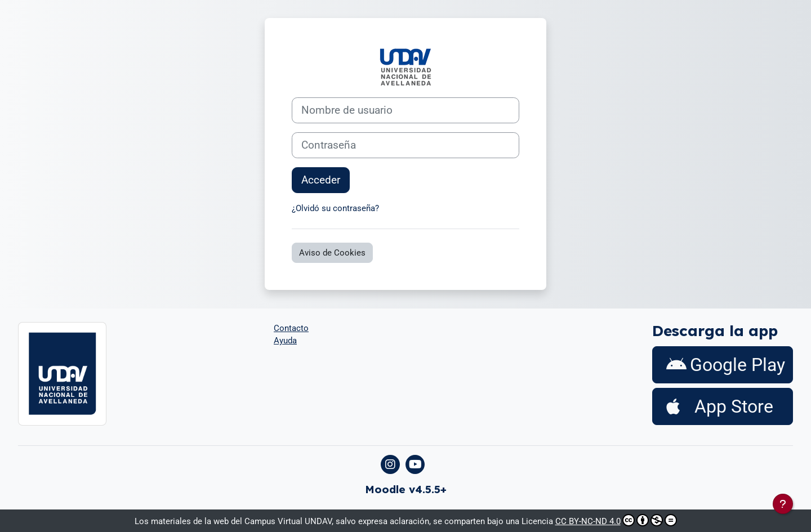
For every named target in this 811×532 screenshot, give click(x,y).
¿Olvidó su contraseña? (335, 208)
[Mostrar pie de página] (783, 504)
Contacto (291, 328)
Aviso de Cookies (332, 253)
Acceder (321, 180)
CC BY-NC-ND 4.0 (616, 520)
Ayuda (285, 341)
